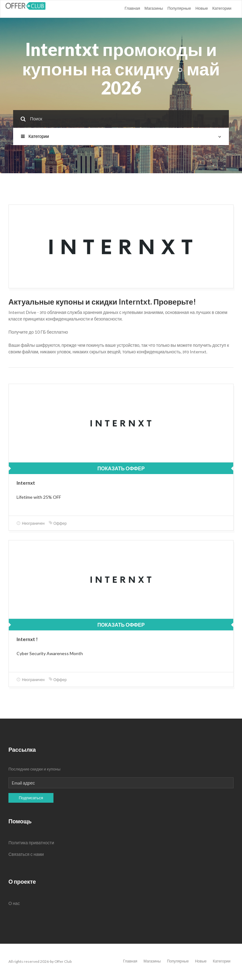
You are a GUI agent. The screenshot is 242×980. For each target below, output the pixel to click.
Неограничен (31, 523)
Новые (202, 8)
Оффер (58, 523)
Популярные (179, 8)
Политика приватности (31, 843)
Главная (132, 8)
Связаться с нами (26, 854)
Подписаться (31, 798)
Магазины (154, 8)
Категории (222, 8)
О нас (14, 903)
